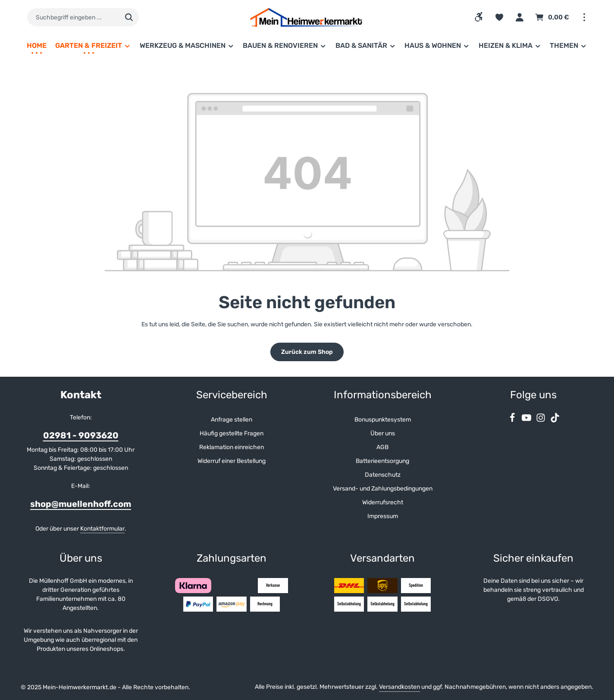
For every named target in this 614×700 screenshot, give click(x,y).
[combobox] (73, 17)
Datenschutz (383, 475)
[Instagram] (541, 420)
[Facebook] (513, 420)
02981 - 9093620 (81, 435)
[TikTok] (555, 420)
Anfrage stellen (232, 420)
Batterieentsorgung (382, 461)
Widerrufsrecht (383, 502)
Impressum (383, 516)
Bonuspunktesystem (383, 420)
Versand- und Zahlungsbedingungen (383, 489)
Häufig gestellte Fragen (232, 433)
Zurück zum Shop (307, 352)
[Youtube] (527, 420)
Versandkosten (399, 687)
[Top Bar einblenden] (584, 17)
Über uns (383, 433)
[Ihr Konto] (519, 17)
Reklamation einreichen (232, 447)
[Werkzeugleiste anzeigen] (479, 17)
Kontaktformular (102, 529)
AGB (382, 447)
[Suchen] (129, 17)
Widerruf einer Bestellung (232, 461)
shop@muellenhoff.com (81, 504)
